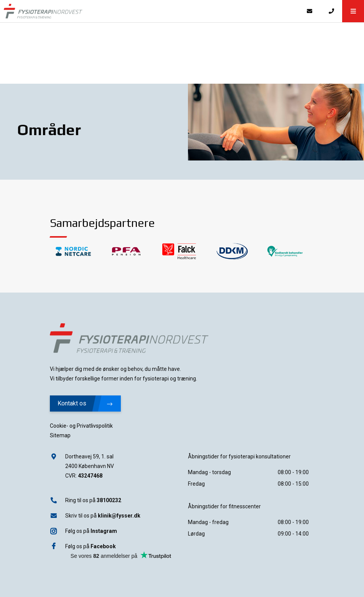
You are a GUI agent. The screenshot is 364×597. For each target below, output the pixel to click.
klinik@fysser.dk (119, 516)
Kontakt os (85, 404)
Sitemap (60, 435)
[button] (353, 11)
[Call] (331, 11)
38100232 (109, 500)
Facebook (103, 546)
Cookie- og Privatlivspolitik (81, 426)
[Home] (149, 11)
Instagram (104, 531)
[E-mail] (309, 11)
